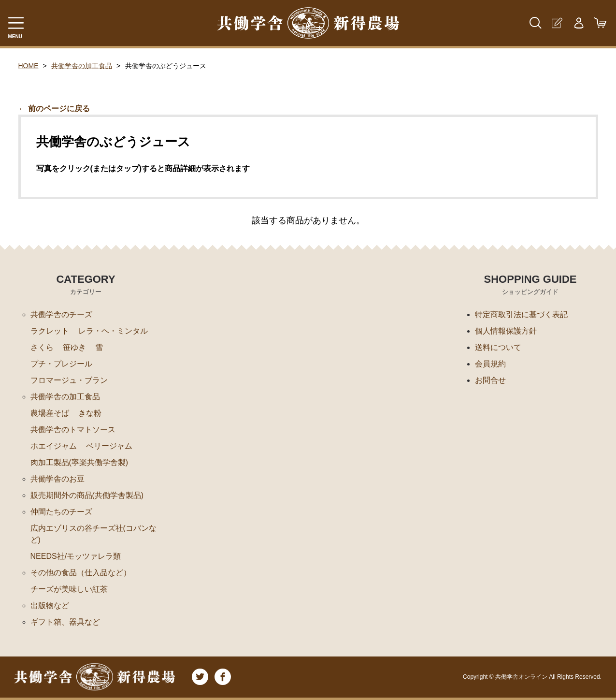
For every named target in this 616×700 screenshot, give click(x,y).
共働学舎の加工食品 (82, 66)
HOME (29, 66)
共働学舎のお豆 (57, 479)
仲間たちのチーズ (61, 512)
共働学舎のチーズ (61, 314)
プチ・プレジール (61, 364)
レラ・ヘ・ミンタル (113, 331)
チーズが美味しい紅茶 (69, 589)
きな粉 (90, 413)
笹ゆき (74, 347)
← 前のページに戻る (54, 109)
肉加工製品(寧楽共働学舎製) (79, 462)
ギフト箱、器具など (65, 622)
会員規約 (490, 364)
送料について (498, 347)
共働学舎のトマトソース (73, 430)
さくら (42, 347)
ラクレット (50, 331)
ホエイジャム (54, 446)
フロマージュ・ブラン (69, 380)
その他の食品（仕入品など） (81, 573)
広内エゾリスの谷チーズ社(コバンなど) (93, 534)
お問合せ (490, 380)
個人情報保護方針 (506, 331)
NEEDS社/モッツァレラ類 (76, 556)
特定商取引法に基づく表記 (521, 314)
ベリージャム (109, 446)
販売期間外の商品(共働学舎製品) (87, 495)
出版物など (50, 605)
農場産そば (50, 413)
